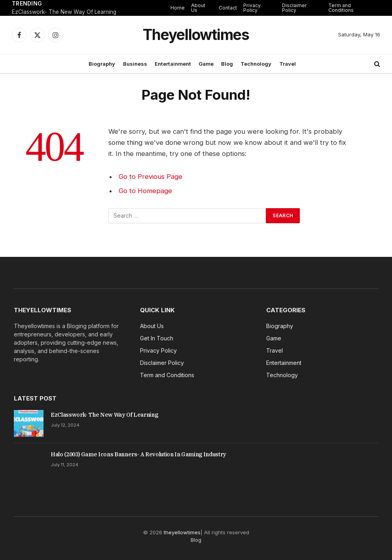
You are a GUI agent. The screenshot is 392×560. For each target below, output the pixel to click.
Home (178, 8)
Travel (288, 64)
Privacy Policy (252, 8)
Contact (228, 8)
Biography (102, 64)
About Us (198, 8)
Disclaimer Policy (294, 8)
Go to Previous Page (151, 177)
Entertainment (173, 64)
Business (135, 64)
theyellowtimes (182, 532)
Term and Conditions (341, 8)
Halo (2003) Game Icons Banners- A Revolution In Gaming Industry (138, 454)
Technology (256, 64)
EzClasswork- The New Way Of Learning (64, 12)
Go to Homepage (145, 191)
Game (206, 64)
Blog (227, 64)
